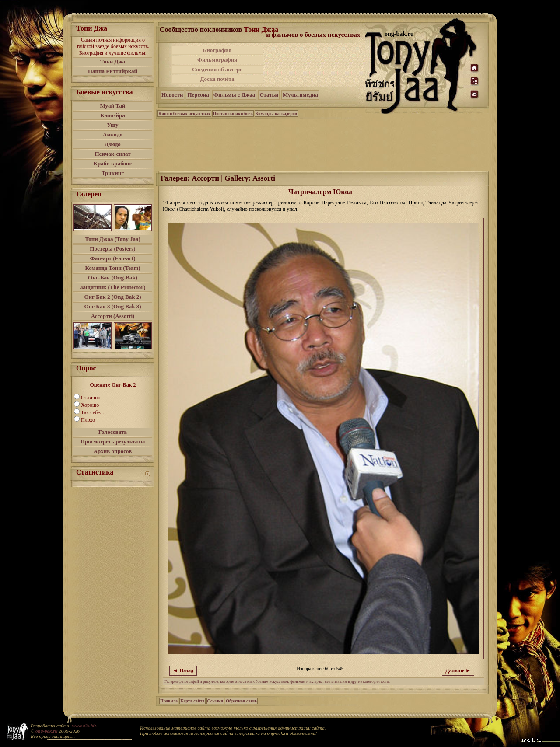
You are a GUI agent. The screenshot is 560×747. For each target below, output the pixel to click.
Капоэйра (113, 115)
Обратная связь (241, 701)
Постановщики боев (233, 113)
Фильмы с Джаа (234, 95)
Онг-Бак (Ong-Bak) (113, 278)
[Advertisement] (315, 65)
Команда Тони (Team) (112, 268)
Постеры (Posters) (112, 249)
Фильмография (217, 60)
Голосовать (113, 432)
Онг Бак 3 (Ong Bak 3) (112, 306)
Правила (169, 701)
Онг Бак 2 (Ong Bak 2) (112, 297)
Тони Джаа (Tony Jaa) (113, 239)
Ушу (113, 125)
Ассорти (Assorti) (113, 316)
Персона (198, 95)
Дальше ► (458, 670)
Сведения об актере (217, 69)
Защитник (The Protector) (113, 287)
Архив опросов (113, 451)
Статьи (269, 95)
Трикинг (113, 173)
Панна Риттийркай (113, 71)
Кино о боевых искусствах (184, 113)
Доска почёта (217, 79)
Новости (172, 95)
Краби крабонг (113, 163)
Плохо (88, 420)
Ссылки (215, 701)
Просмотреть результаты (113, 442)
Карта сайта (192, 701)
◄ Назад (183, 670)
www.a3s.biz (84, 726)
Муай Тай (112, 106)
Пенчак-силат (112, 154)
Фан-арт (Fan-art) (113, 258)
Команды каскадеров (276, 113)
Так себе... (92, 412)
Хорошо (90, 405)
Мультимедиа (300, 95)
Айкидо (113, 134)
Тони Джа (113, 61)
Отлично (91, 398)
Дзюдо (113, 144)
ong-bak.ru (46, 731)
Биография (217, 50)
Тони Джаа (261, 30)
